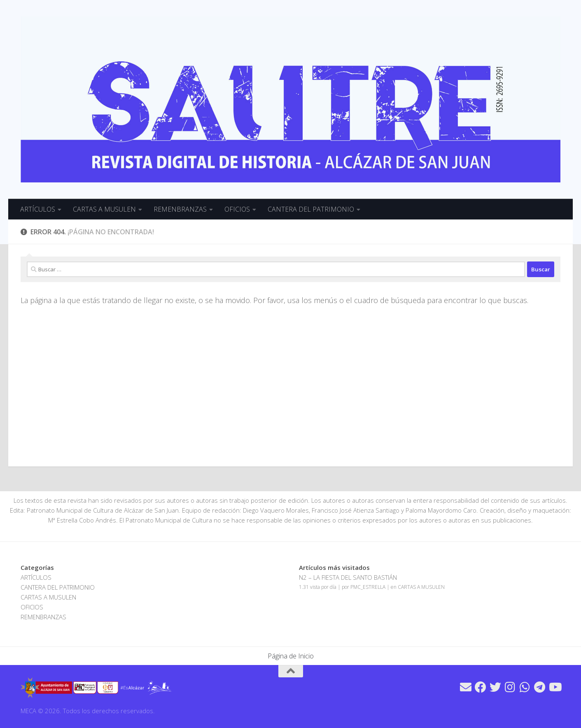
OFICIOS (237, 209)
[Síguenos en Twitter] (495, 687)
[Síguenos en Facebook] (481, 687)
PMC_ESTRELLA (368, 587)
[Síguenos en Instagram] (510, 687)
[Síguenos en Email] (466, 687)
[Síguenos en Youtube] (555, 687)
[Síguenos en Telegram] (540, 687)
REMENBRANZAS (180, 209)
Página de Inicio (291, 656)
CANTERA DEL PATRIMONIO (311, 209)
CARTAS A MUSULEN (104, 209)
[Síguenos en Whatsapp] (525, 687)
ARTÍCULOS (38, 209)
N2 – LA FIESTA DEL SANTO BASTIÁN (348, 577)
